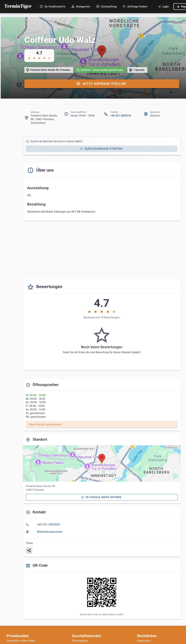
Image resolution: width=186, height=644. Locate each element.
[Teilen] (29, 550)
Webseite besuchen (50, 532)
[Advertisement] (102, 251)
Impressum (144, 641)
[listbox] (102, 528)
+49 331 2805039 (121, 116)
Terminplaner (80, 641)
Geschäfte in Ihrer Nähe (21, 641)
